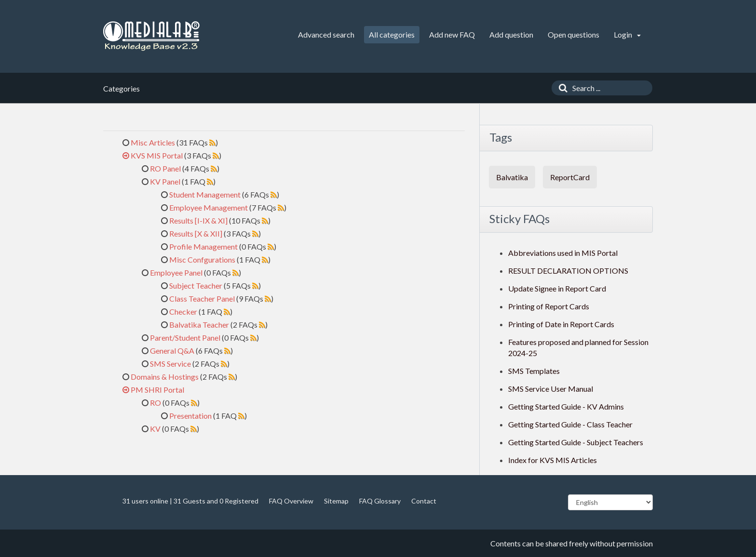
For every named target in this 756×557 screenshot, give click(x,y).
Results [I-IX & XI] (198, 220)
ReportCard (570, 177)
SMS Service (170, 364)
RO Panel (165, 168)
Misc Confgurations (202, 259)
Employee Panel (176, 272)
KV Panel (165, 181)
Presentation (190, 416)
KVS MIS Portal (157, 155)
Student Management (205, 194)
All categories (392, 34)
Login (627, 34)
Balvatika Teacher (199, 325)
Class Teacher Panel (202, 298)
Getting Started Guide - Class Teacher (570, 424)
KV (155, 429)
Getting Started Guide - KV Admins (566, 406)
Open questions (574, 34)
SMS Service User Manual (551, 389)
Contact (424, 501)
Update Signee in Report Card (557, 288)
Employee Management (209, 207)
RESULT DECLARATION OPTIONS (568, 271)
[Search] (561, 88)
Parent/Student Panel (185, 338)
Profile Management (203, 246)
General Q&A (172, 351)
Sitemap (336, 501)
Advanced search (326, 34)
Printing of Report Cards (549, 306)
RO (155, 403)
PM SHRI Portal (157, 390)
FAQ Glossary (380, 501)
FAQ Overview (291, 501)
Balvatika (512, 177)
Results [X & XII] (196, 233)
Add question (511, 34)
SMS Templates (534, 371)
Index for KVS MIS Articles (553, 460)
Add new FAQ (452, 34)
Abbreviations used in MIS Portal (563, 253)
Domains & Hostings (165, 377)
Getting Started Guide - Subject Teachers (576, 442)
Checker (183, 312)
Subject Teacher (196, 285)
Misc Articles (153, 142)
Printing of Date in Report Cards (561, 324)
